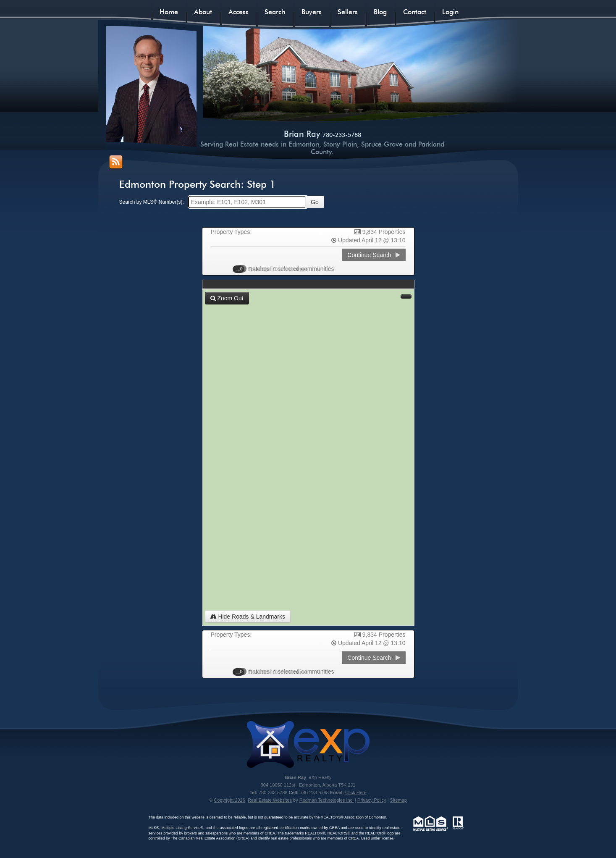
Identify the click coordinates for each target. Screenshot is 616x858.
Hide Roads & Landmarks (248, 617)
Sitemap (398, 800)
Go (315, 202)
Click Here (356, 792)
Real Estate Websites (270, 800)
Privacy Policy (372, 800)
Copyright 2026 (229, 800)
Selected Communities (274, 269)
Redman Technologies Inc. (326, 800)
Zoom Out (227, 298)
